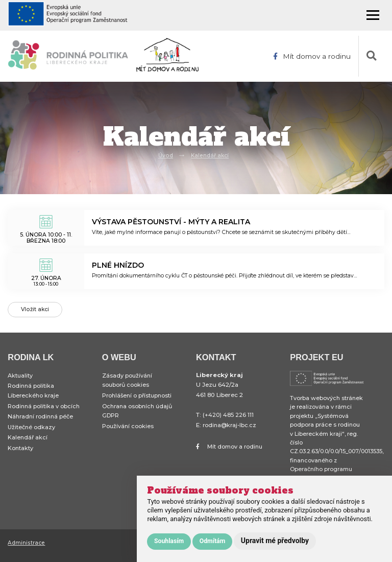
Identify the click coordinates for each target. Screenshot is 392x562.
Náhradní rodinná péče (42, 423)
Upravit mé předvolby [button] (275, 541)
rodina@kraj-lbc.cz (231, 429)
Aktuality (20, 380)
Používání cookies (128, 433)
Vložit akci (36, 312)
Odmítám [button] (213, 541)
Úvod (165, 155)
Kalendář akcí (210, 155)
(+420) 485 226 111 (228, 419)
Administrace (27, 547)
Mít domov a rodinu (311, 56)
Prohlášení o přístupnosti (139, 401)
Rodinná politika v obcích (44, 412)
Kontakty (21, 456)
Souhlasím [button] (169, 541)
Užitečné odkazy (32, 434)
